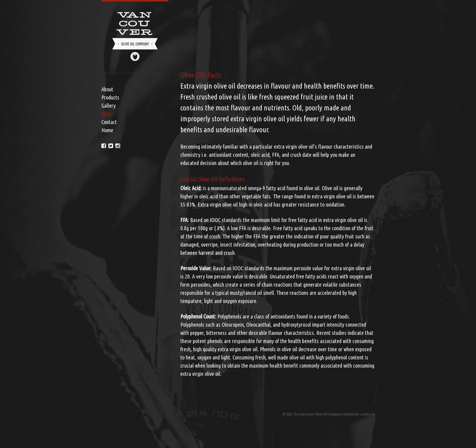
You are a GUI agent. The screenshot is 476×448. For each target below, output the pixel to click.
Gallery (109, 106)
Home (107, 130)
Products (110, 97)
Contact (109, 122)
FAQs (107, 114)
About (107, 89)
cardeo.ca (367, 414)
